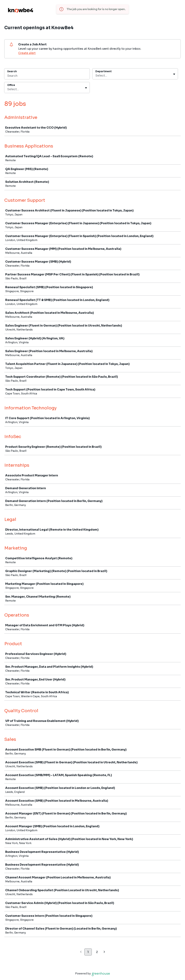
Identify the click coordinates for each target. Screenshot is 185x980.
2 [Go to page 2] (97, 952)
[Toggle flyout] (174, 74)
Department (104, 71)
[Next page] (104, 952)
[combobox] (96, 76)
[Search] (47, 76)
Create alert (27, 53)
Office (11, 85)
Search (12, 71)
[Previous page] (81, 952)
